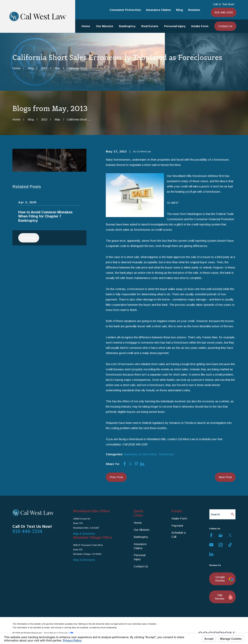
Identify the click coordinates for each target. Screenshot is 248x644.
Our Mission (142, 530)
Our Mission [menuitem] (105, 26)
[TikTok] (230, 545)
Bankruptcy (141, 537)
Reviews (194, 10)
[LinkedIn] (211, 554)
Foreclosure (166, 454)
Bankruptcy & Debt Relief (140, 454)
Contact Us (225, 26)
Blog (180, 10)
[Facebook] (211, 535)
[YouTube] (211, 545)
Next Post (225, 477)
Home (138, 523)
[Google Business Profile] (221, 535)
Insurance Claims (158, 10)
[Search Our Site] (233, 514)
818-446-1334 (224, 12)
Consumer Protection (125, 10)
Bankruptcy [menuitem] (127, 26)
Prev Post (116, 477)
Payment (177, 526)
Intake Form (179, 518)
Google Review (223, 579)
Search (215, 514)
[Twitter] (230, 535)
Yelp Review (223, 597)
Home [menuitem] (86, 26)
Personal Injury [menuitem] (175, 26)
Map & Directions (84, 534)
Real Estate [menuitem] (150, 26)
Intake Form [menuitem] (200, 26)
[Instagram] (221, 545)
